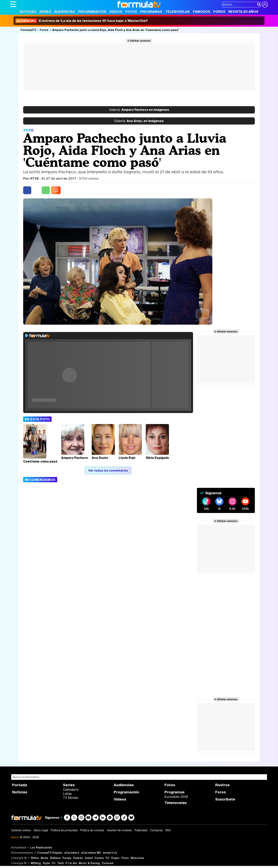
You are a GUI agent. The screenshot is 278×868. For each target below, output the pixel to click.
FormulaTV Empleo (50, 853)
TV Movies (71, 798)
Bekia (35, 858)
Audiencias (65, 12)
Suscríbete (225, 799)
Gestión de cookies (119, 830)
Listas (67, 794)
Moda (44, 858)
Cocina (99, 858)
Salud (89, 858)
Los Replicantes (41, 847)
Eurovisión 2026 (176, 797)
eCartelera (72, 853)
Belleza (55, 858)
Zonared (108, 863)
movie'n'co (110, 853)
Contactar (156, 830)
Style (46, 863)
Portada (20, 785)
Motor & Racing (89, 863)
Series (45, 12)
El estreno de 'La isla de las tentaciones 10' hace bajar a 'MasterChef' (82, 21)
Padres (78, 858)
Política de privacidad (64, 830)
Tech (61, 863)
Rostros (222, 785)
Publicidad (141, 830)
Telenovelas (178, 12)
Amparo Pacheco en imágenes (139, 110)
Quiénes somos (21, 830)
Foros (219, 12)
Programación (92, 12)
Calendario (71, 789)
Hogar (115, 858)
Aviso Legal (41, 830)
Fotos (131, 12)
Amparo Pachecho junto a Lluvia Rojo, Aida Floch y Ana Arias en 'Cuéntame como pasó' (116, 30)
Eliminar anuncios (140, 41)
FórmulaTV (28, 30)
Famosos (202, 12)
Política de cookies (92, 830)
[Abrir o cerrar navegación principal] (13, 4)
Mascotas (137, 858)
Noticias (28, 12)
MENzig (36, 863)
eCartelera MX (91, 853)
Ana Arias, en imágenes (139, 121)
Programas (151, 12)
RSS (168, 830)
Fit (107, 858)
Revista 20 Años (243, 12)
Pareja (67, 858)
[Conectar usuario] (265, 4)
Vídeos (116, 12)
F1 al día (71, 863)
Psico (125, 858)
